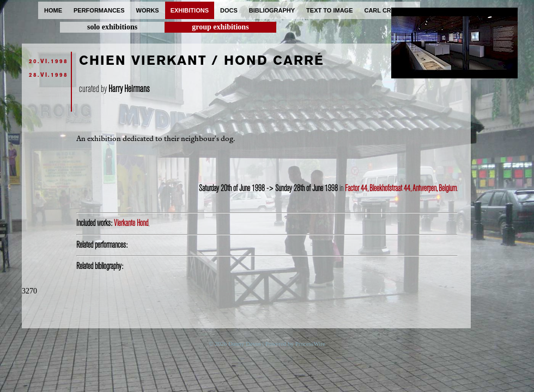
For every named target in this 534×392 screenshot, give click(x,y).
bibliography (272, 10)
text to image (329, 10)
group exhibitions (220, 27)
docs (229, 10)
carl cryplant (389, 10)
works (148, 10)
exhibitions (190, 10)
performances (99, 10)
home (53, 10)
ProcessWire (310, 344)
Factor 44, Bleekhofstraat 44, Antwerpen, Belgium (401, 188)
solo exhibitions (112, 27)
